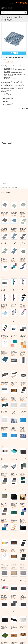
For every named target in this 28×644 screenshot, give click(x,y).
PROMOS (21, 3)
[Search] (25, 12)
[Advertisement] (14, 125)
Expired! (11, 62)
